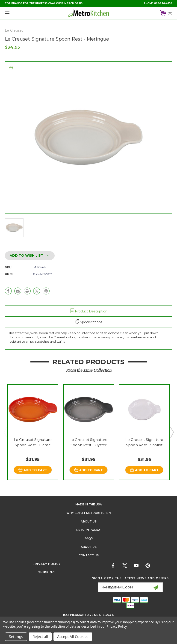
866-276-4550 (163, 3)
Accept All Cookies (73, 637)
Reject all (40, 637)
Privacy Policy (47, 564)
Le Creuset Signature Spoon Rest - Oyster (89, 442)
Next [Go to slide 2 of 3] (172, 432)
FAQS (89, 539)
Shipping (47, 572)
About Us (89, 521)
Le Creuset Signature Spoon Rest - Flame (33, 442)
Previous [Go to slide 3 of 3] (5, 432)
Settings (16, 637)
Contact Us (89, 555)
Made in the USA (89, 504)
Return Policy (88, 530)
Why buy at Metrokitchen (89, 513)
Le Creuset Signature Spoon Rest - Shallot (144, 442)
